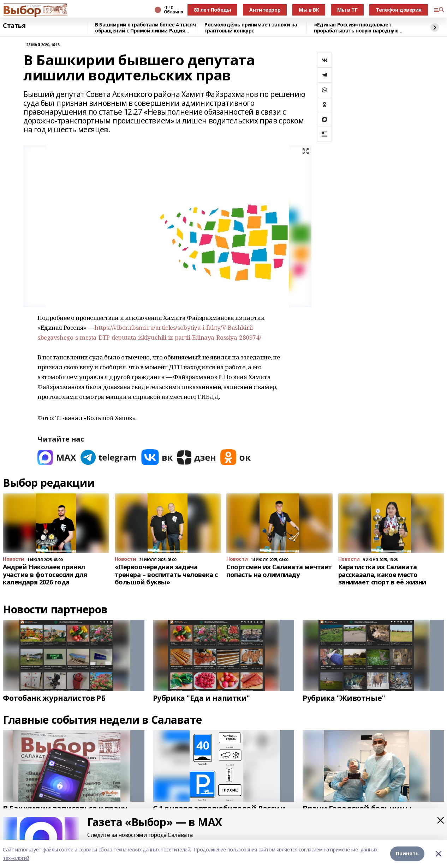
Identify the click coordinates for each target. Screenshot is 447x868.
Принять (407, 854)
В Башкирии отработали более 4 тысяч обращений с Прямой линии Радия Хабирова (145, 28)
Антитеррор (265, 10)
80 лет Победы (213, 10)
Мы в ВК (309, 10)
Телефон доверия (399, 10)
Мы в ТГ (347, 10)
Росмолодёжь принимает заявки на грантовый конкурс (251, 28)
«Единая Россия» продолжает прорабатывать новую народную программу (356, 28)
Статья (14, 26)
